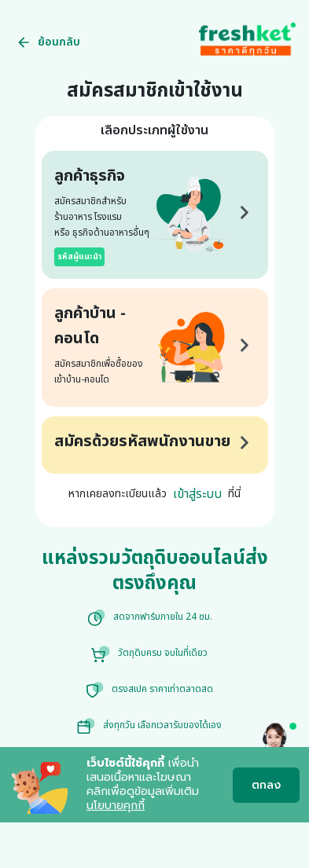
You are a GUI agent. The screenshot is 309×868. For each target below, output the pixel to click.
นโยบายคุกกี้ (116, 806)
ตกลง (266, 785)
